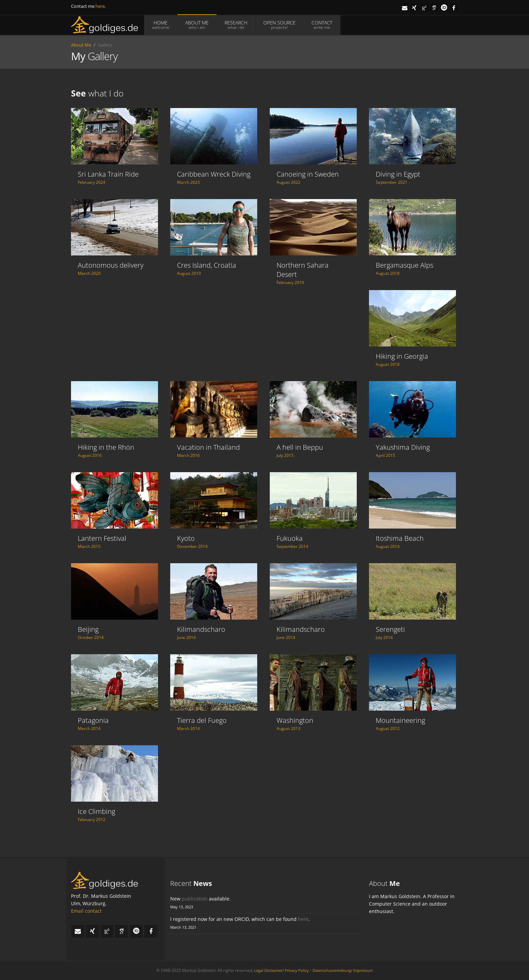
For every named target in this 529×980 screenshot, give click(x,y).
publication (195, 899)
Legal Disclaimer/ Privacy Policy (281, 970)
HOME (161, 25)
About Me (81, 45)
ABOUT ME (197, 25)
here (100, 6)
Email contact (86, 911)
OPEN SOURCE (279, 25)
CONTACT (322, 25)
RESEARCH (236, 25)
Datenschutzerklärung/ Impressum (343, 970)
